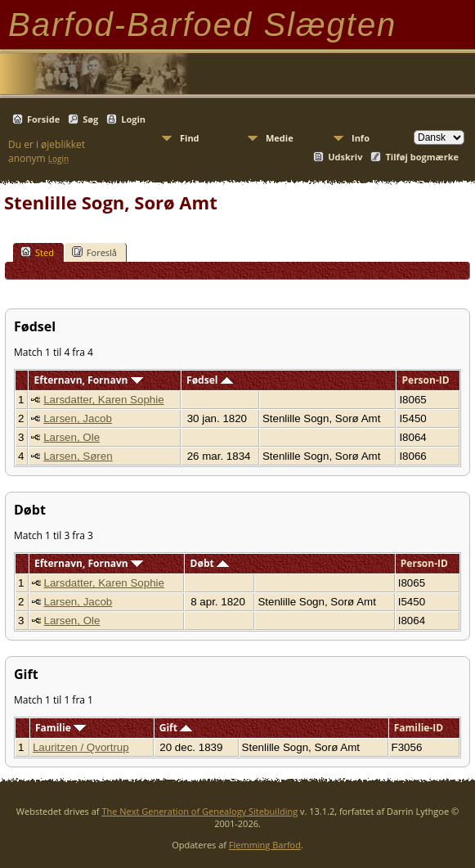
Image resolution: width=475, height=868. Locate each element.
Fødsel (209, 380)
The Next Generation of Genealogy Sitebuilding (199, 811)
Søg (90, 119)
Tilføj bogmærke (422, 157)
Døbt (210, 563)
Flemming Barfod (265, 845)
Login (133, 119)
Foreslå (94, 252)
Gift (176, 728)
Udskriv (345, 157)
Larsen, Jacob (78, 418)
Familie (60, 728)
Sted (37, 252)
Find (190, 138)
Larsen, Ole (72, 437)
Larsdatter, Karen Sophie (103, 400)
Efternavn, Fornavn (89, 380)
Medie (280, 138)
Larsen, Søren (78, 456)
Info (361, 138)
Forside (43, 119)
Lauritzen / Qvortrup (81, 747)
